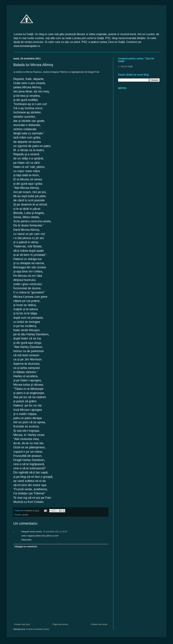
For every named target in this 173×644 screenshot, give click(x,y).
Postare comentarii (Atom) (38, 629)
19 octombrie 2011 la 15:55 (55, 532)
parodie (25, 515)
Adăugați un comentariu (26, 547)
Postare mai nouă (22, 624)
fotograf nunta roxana (32, 532)
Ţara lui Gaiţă (127, 66)
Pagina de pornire (60, 624)
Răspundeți (26, 540)
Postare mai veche (99, 624)
